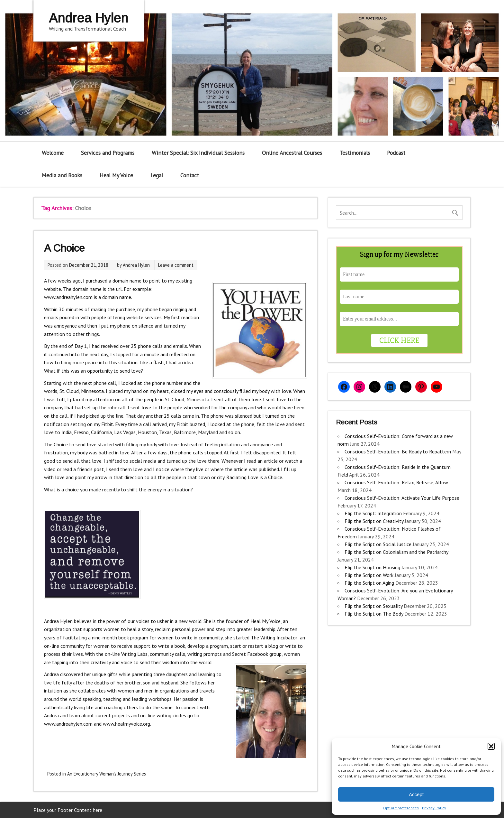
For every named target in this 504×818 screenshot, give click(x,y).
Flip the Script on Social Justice (378, 544)
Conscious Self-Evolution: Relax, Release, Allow (396, 482)
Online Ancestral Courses (292, 153)
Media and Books (62, 175)
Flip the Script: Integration (373, 513)
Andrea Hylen (136, 265)
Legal (157, 175)
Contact (190, 175)
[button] (491, 746)
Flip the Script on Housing (372, 567)
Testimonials (355, 153)
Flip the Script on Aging (369, 583)
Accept (416, 794)
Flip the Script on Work (369, 575)
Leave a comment (176, 265)
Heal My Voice (116, 175)
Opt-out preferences (401, 808)
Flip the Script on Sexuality (373, 606)
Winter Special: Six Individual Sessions (198, 153)
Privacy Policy (434, 808)
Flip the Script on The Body (374, 614)
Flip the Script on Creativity (374, 521)
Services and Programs (108, 153)
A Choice (64, 248)
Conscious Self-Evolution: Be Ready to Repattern (398, 451)
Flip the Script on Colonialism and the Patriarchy (396, 552)
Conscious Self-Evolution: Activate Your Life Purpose (402, 498)
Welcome (53, 153)
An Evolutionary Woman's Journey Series (107, 774)
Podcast (396, 153)
